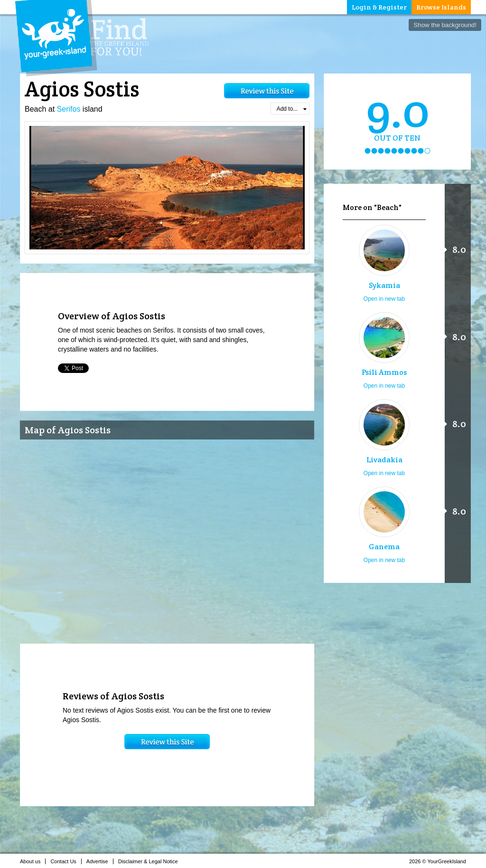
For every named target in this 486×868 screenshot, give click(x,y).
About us (33, 861)
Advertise (100, 861)
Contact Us (66, 861)
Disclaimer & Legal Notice (151, 861)
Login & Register (379, 7)
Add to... (292, 109)
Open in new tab (384, 299)
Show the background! (445, 25)
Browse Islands (441, 7)
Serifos (69, 109)
